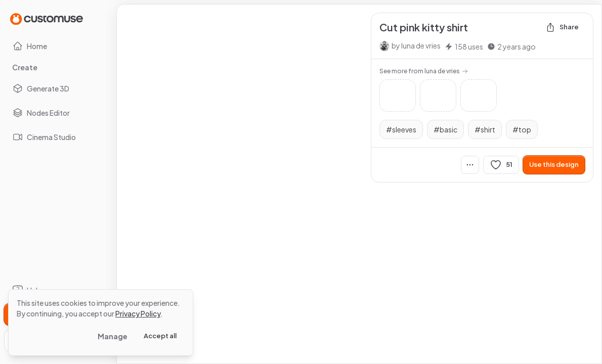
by (416, 45)
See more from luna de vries (424, 71)
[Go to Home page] (47, 18)
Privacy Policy (138, 313)
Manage (113, 336)
